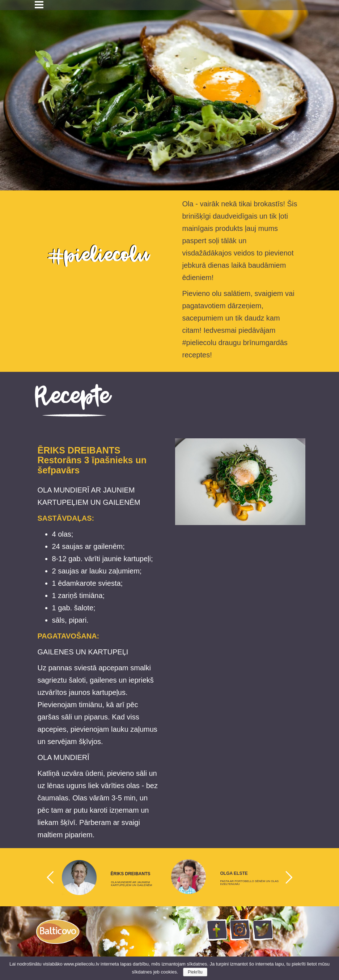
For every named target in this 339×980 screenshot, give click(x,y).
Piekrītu (195, 972)
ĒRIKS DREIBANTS (131, 874)
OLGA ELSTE (234, 874)
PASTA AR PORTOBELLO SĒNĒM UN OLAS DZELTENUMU (250, 883)
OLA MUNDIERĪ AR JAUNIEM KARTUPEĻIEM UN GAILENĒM (132, 884)
